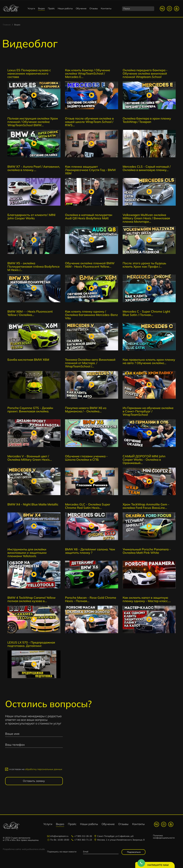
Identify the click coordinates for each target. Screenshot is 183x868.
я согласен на (36, 769)
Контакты (106, 8)
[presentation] (34, 759)
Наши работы (65, 8)
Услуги (31, 8)
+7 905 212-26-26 (83, 836)
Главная (7, 25)
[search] (138, 9)
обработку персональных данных (44, 769)
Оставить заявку (34, 781)
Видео (41, 8)
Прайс (51, 8)
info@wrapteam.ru (59, 836)
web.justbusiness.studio (33, 849)
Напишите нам (158, 865)
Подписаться (133, 852)
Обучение (81, 8)
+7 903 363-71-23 (83, 840)
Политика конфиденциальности (164, 837)
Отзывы (94, 8)
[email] (101, 852)
